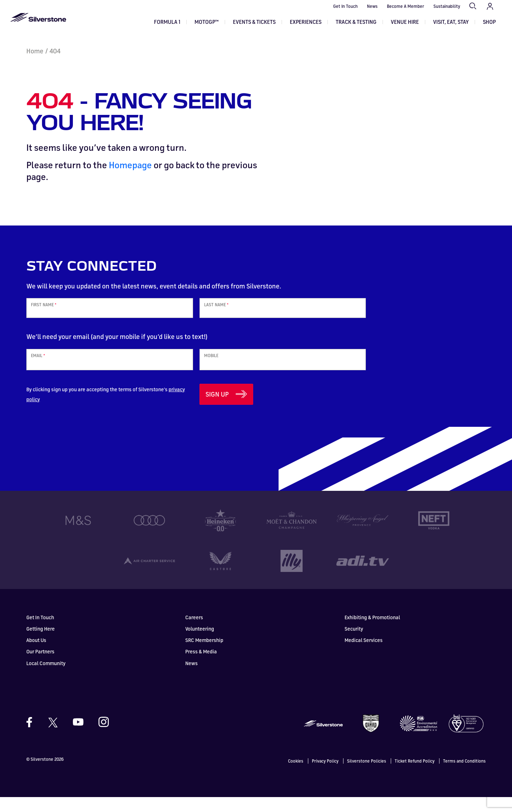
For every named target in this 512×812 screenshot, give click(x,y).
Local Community (46, 678)
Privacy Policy (325, 776)
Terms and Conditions (464, 776)
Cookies (296, 776)
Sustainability (447, 6)
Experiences (306, 22)
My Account (490, 6)
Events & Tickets (254, 22)
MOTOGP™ (207, 22)
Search (473, 6)
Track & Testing (356, 22)
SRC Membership (204, 655)
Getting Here (41, 644)
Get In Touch (345, 6)
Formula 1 (167, 22)
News (372, 6)
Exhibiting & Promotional (372, 632)
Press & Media (201, 666)
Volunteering (200, 644)
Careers (194, 632)
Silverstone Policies (367, 776)
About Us (36, 655)
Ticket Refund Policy (415, 776)
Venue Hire (405, 22)
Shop (489, 22)
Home (35, 66)
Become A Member (406, 6)
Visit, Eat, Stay (451, 22)
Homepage (130, 180)
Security (354, 644)
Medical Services (364, 655)
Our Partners (40, 666)
